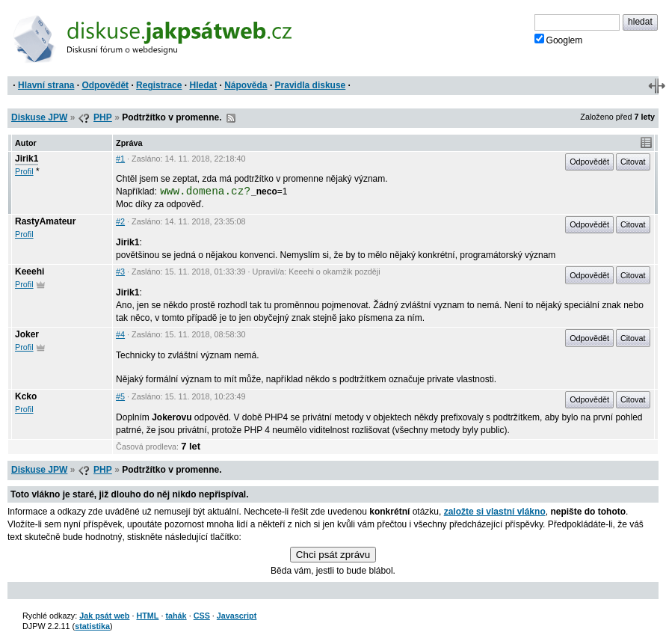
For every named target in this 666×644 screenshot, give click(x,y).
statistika (92, 626)
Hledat (203, 85)
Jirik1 (27, 159)
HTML (147, 616)
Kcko (26, 396)
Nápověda (246, 85)
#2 (120, 221)
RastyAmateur (45, 221)
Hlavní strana (46, 85)
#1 (120, 159)
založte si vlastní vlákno (495, 512)
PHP (103, 117)
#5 (120, 396)
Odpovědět (105, 85)
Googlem (559, 40)
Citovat (633, 162)
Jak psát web (104, 616)
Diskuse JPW (39, 117)
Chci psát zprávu (333, 555)
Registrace (159, 85)
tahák (176, 616)
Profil (24, 171)
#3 (120, 272)
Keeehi (30, 272)
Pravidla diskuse (311, 85)
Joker (27, 334)
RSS (231, 118)
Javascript (237, 616)
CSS (202, 616)
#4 (120, 334)
